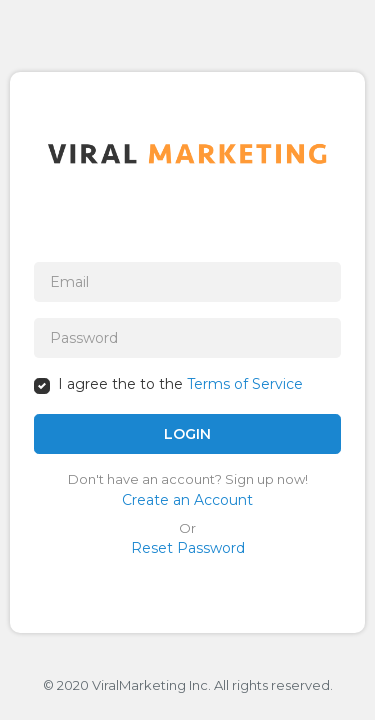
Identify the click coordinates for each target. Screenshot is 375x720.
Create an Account (187, 500)
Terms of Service (245, 384)
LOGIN (187, 434)
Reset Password (188, 548)
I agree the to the (180, 384)
